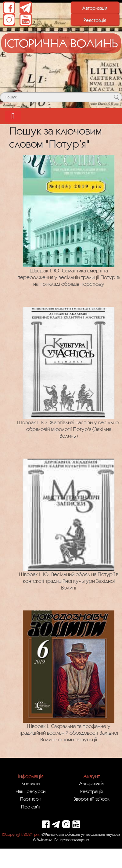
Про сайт (31, 807)
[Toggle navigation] (13, 116)
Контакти (30, 783)
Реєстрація (95, 20)
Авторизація (95, 8)
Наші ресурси (30, 791)
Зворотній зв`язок (91, 799)
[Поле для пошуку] (61, 97)
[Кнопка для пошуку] (116, 97)
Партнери (31, 799)
